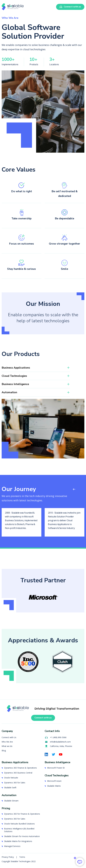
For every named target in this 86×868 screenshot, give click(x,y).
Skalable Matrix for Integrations (18, 841)
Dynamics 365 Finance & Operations (20, 768)
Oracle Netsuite (11, 778)
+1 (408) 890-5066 (56, 737)
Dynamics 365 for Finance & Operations (22, 814)
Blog (4, 751)
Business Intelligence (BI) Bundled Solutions (19, 830)
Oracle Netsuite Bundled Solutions (19, 824)
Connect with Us (9, 737)
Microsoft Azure (54, 781)
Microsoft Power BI (56, 768)
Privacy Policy (8, 857)
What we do (7, 746)
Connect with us (43, 718)
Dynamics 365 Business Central (18, 773)
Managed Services (12, 846)
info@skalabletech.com (58, 742)
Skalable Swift (10, 788)
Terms (22, 857)
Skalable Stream (11, 801)
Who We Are (7, 742)
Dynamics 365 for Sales (15, 783)
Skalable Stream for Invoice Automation (22, 836)
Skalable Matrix (54, 786)
